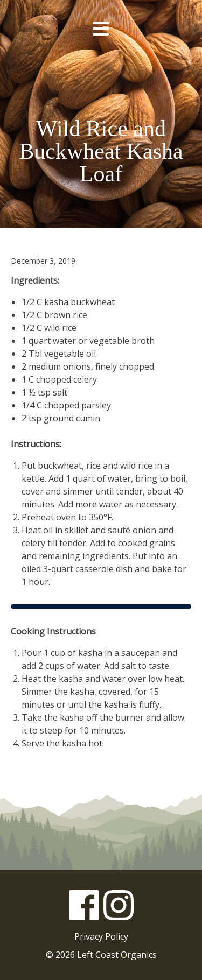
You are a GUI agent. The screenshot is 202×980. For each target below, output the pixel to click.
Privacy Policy (101, 936)
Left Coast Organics (101, 80)
